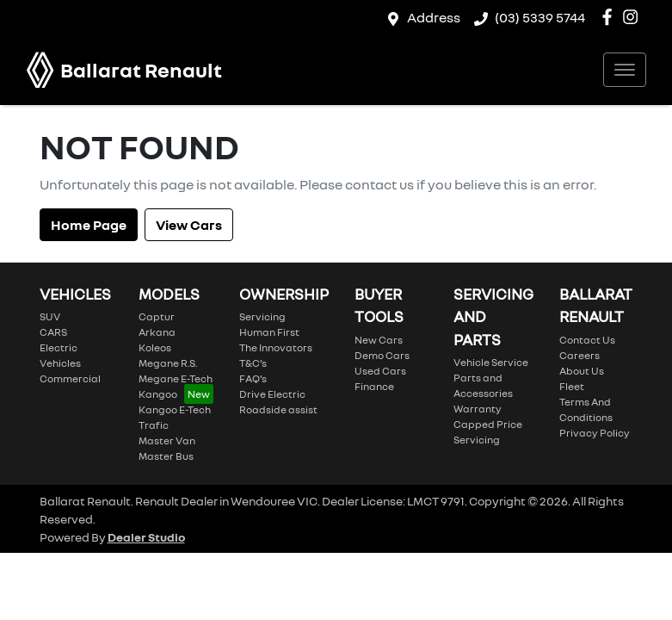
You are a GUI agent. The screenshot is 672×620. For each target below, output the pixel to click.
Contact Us (587, 340)
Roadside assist (278, 409)
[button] (625, 70)
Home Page (89, 225)
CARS (53, 332)
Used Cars (380, 371)
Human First (269, 332)
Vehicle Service (491, 362)
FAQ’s (253, 378)
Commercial (70, 378)
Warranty (478, 409)
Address (434, 17)
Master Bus (166, 456)
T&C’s (253, 363)
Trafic (154, 425)
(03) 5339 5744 (540, 17)
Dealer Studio (146, 537)
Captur (157, 316)
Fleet (572, 386)
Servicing (262, 316)
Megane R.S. (168, 363)
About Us (582, 371)
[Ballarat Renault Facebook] (610, 17)
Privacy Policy (595, 433)
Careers (580, 355)
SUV (50, 316)
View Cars (189, 225)
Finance (374, 386)
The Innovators (276, 347)
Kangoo (158, 394)
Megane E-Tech (176, 378)
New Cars (379, 340)
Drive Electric (272, 394)
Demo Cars (382, 355)
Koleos (155, 347)
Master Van (167, 440)
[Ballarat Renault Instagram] (634, 17)
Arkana (157, 332)
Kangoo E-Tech (175, 409)
